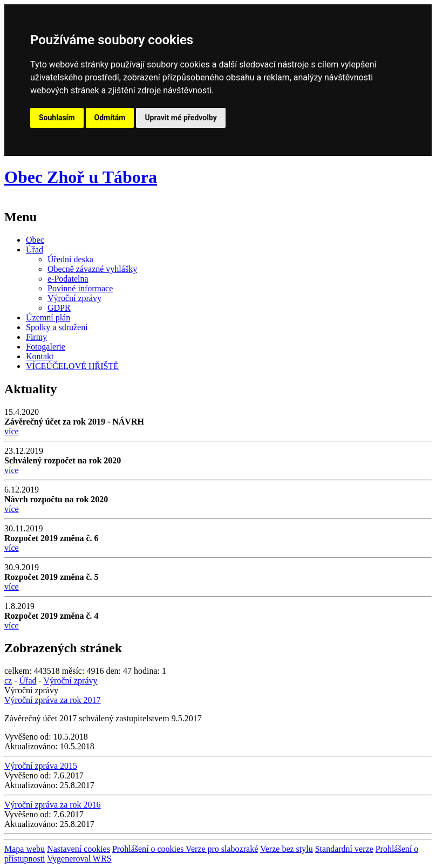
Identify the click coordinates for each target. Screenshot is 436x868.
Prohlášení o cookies (149, 849)
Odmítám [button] (110, 118)
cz (8, 681)
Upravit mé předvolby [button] (180, 118)
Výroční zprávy (74, 298)
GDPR (59, 308)
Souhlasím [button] (57, 118)
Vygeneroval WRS (79, 859)
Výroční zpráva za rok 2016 (53, 805)
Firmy (36, 337)
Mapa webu (25, 849)
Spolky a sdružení (57, 327)
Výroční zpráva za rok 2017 (53, 700)
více (12, 431)
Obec (35, 240)
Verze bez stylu (287, 849)
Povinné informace (80, 288)
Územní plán (48, 317)
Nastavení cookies (79, 849)
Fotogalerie (46, 347)
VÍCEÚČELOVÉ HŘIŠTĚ (72, 366)
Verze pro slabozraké (222, 849)
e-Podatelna (68, 279)
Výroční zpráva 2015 (41, 766)
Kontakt (40, 356)
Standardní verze (344, 849)
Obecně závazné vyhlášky (92, 269)
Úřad (35, 250)
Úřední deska (70, 259)
